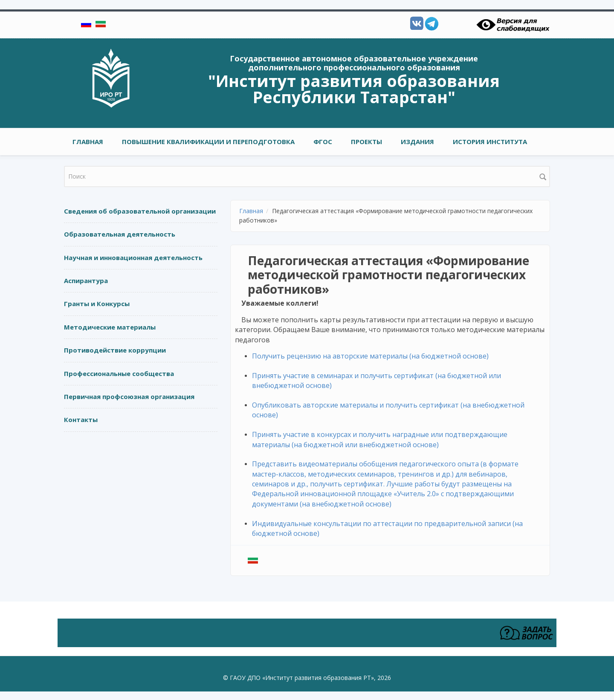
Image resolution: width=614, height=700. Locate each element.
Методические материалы (110, 327)
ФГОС (323, 142)
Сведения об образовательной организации (140, 211)
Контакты (81, 419)
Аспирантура (86, 281)
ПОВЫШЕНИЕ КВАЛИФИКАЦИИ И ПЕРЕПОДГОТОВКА (208, 142)
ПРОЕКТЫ (366, 142)
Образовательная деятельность (120, 234)
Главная (88, 142)
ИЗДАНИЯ (417, 142)
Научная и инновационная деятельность (133, 257)
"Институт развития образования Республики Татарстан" (354, 89)
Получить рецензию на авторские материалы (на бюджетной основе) (370, 356)
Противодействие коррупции (115, 350)
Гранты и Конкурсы (97, 304)
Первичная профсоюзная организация (129, 396)
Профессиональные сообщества (119, 373)
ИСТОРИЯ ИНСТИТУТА (490, 142)
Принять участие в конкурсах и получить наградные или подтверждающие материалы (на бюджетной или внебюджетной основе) (380, 439)
